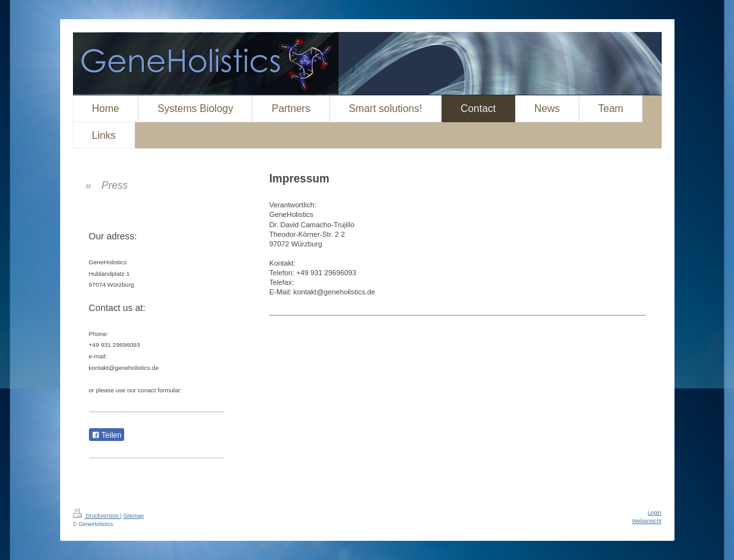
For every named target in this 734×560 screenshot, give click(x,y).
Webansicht (647, 521)
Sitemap (133, 516)
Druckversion (97, 516)
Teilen (107, 435)
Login (655, 513)
